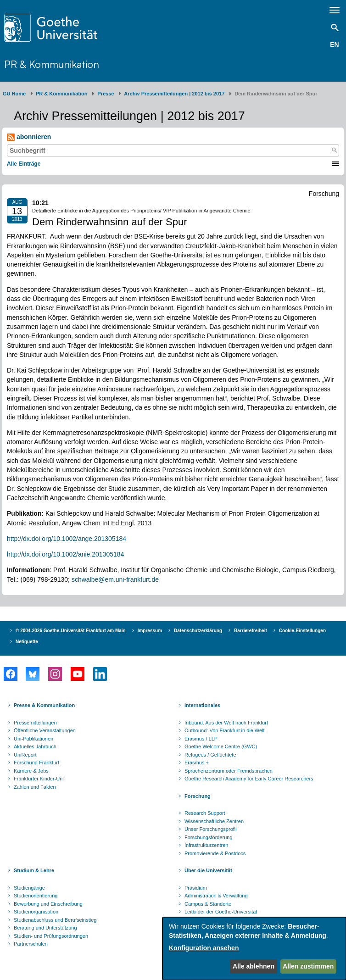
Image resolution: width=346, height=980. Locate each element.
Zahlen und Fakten (35, 787)
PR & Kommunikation (52, 64)
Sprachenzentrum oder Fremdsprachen (229, 771)
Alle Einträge (24, 164)
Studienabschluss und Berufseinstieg (55, 920)
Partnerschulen (31, 944)
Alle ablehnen (254, 966)
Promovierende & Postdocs (215, 853)
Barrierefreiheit (251, 631)
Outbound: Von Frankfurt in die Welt (225, 730)
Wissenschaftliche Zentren (214, 821)
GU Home (14, 94)
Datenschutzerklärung (198, 631)
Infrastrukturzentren (206, 845)
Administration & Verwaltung (216, 896)
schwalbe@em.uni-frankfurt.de (115, 579)
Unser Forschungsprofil (211, 829)
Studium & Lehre (34, 870)
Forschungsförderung (209, 837)
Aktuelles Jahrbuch (35, 746)
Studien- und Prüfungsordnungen (51, 936)
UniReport (25, 755)
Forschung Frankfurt (36, 763)
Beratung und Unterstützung (45, 928)
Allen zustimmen (308, 966)
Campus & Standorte (208, 904)
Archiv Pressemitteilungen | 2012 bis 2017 (174, 94)
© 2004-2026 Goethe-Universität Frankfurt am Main (71, 631)
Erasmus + (197, 763)
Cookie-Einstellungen (302, 631)
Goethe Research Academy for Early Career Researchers (249, 779)
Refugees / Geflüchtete (210, 755)
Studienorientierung (36, 896)
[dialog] (254, 949)
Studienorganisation (36, 912)
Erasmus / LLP (201, 739)
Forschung (198, 796)
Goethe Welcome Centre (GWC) (221, 746)
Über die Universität (208, 870)
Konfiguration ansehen (204, 948)
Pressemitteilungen (35, 723)
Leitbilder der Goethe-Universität (221, 912)
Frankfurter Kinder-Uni (39, 779)
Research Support (205, 813)
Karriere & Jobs (31, 771)
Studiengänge (29, 888)
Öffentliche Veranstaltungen (45, 730)
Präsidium (196, 888)
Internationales (202, 705)
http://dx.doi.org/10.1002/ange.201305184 (67, 539)
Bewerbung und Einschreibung (48, 904)
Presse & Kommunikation (44, 705)
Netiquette (27, 642)
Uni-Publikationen (33, 739)
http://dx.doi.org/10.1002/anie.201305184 (65, 554)
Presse (106, 94)
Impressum (150, 631)
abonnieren (29, 137)
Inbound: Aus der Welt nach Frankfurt (226, 723)
